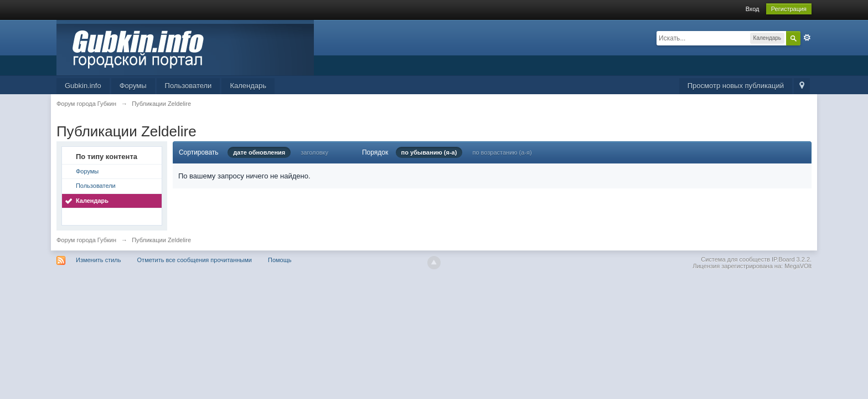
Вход (753, 9)
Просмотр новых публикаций (736, 86)
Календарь (248, 86)
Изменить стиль (99, 260)
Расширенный (807, 38)
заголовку (314, 152)
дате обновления (259, 152)
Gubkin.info (83, 86)
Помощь (280, 260)
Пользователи (188, 86)
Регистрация (789, 9)
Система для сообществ (735, 259)
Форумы (133, 86)
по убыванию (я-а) (429, 152)
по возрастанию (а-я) (502, 152)
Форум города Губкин (86, 240)
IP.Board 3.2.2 (791, 259)
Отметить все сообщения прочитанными (195, 260)
